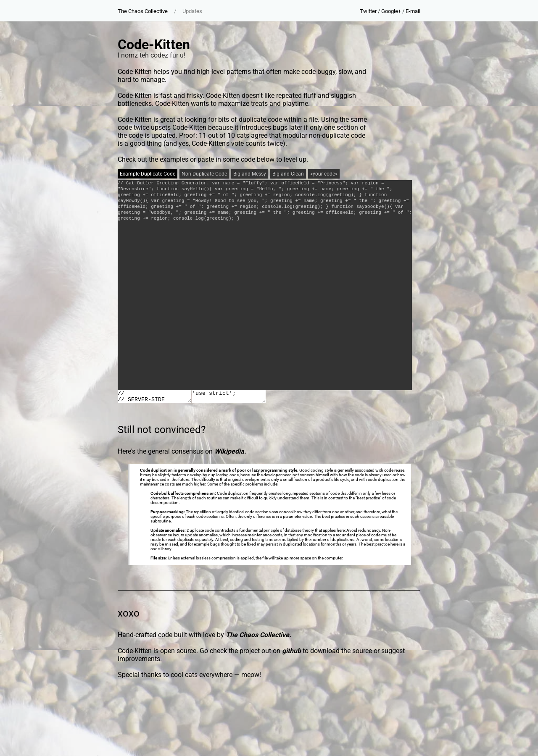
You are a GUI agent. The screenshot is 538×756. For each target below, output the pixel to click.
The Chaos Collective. (258, 635)
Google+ (391, 11)
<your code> (324, 174)
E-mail (413, 11)
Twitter (368, 11)
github (291, 651)
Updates (192, 11)
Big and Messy (250, 174)
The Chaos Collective (143, 11)
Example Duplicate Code (148, 174)
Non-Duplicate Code (204, 174)
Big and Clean (288, 174)
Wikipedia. (230, 451)
